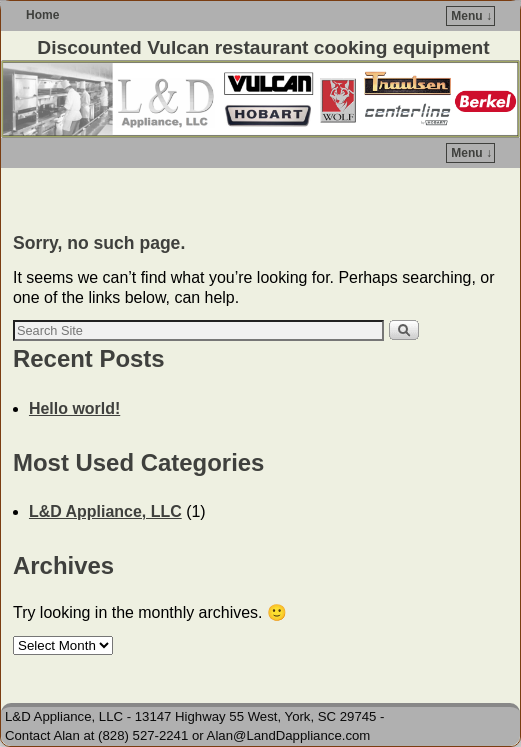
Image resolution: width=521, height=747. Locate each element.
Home (42, 15)
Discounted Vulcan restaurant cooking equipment (263, 47)
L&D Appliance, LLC (105, 511)
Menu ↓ (471, 16)
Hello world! (74, 408)
